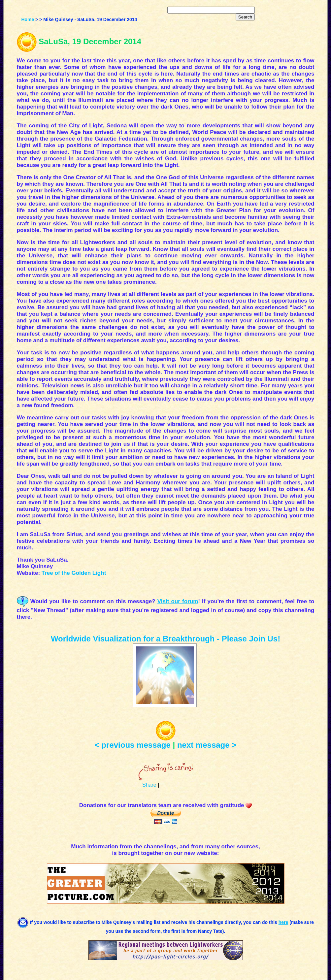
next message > (207, 745)
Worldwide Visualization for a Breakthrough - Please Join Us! (165, 639)
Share (149, 785)
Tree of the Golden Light (74, 573)
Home (28, 19)
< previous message (133, 745)
